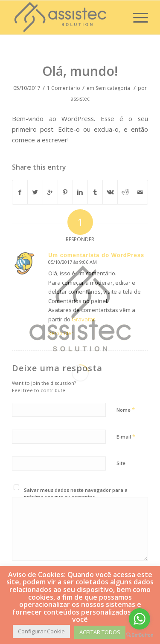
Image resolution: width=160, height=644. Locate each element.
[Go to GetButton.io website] (140, 635)
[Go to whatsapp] (140, 619)
